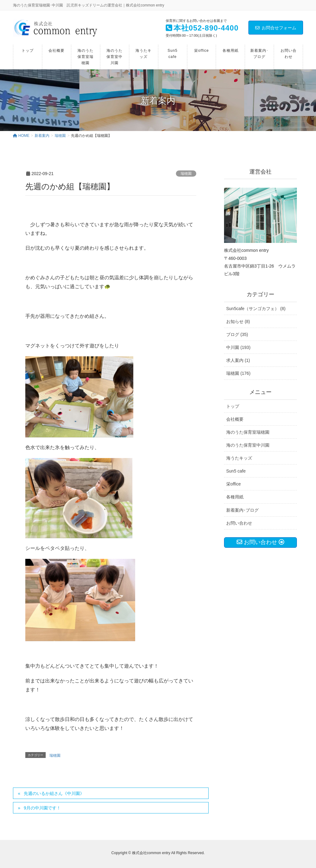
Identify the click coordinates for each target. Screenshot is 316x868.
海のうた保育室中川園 (248, 445)
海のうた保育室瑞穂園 (248, 432)
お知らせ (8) (238, 321)
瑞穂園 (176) (238, 373)
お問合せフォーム (276, 28)
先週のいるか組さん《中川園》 (54, 793)
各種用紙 (235, 497)
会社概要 (235, 419)
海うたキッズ (239, 458)
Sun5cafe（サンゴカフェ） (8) (256, 309)
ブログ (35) (237, 334)
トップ (233, 406)
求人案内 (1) (238, 360)
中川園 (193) (238, 347)
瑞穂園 (186, 174)
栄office (233, 484)
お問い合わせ (239, 523)
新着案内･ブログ (242, 510)
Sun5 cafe (236, 471)
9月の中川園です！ (42, 808)
